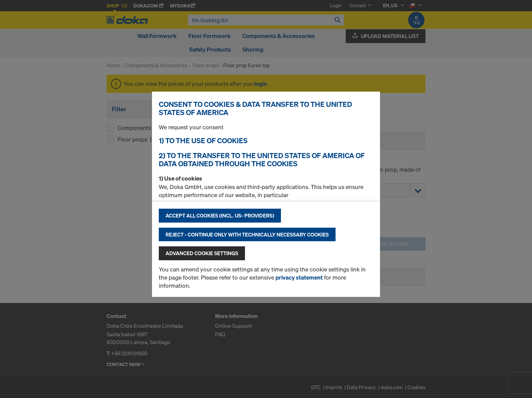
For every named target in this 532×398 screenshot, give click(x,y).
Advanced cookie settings (202, 253)
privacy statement (299, 277)
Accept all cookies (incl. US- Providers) (220, 215)
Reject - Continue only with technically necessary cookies (247, 234)
